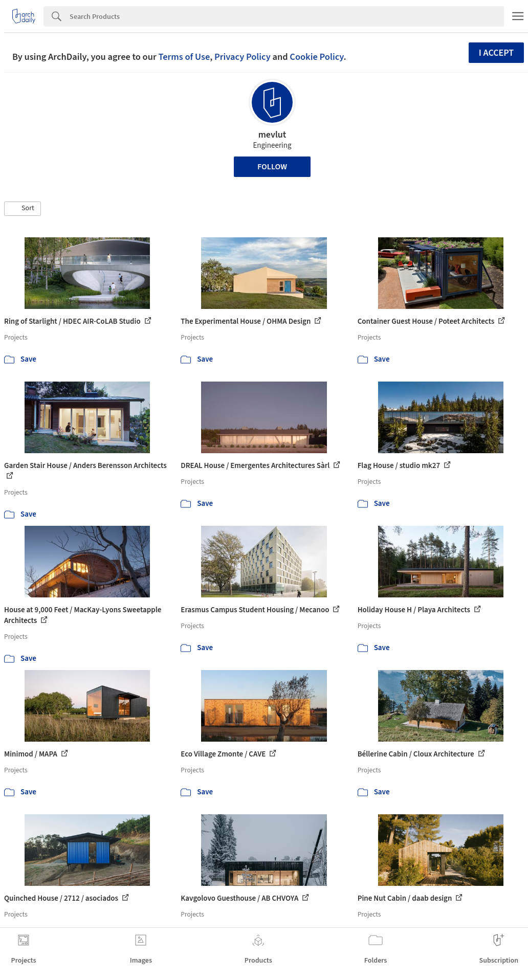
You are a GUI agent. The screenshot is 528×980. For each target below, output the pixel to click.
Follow (272, 167)
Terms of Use (184, 57)
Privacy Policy (243, 57)
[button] (23, 209)
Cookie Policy (316, 57)
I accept (496, 53)
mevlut (272, 135)
